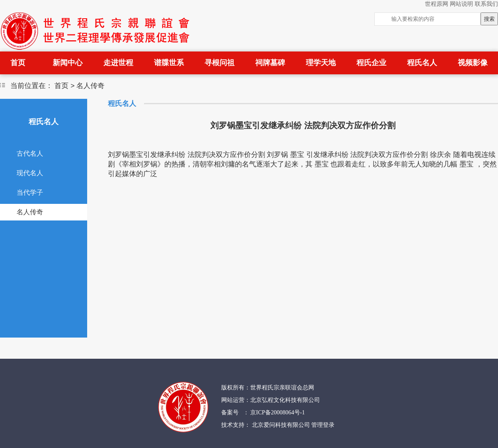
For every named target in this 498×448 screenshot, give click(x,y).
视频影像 (473, 63)
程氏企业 (371, 63)
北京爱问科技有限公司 (282, 425)
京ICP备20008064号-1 (277, 413)
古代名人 (30, 153)
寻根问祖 (220, 63)
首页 (18, 63)
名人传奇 (30, 212)
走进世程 (118, 63)
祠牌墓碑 (270, 63)
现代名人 (30, 173)
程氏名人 (422, 63)
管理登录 (323, 425)
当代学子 (30, 192)
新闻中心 (68, 63)
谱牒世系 (169, 63)
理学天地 (321, 63)
